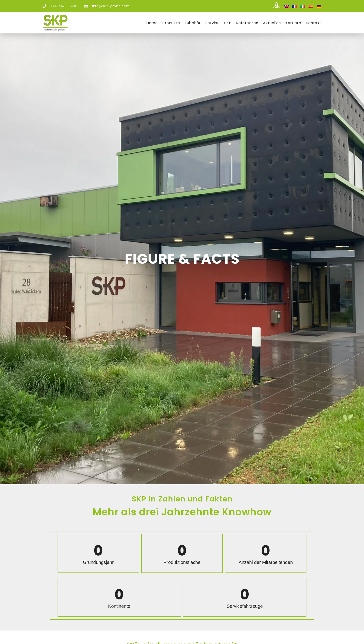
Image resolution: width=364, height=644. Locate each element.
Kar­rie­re (293, 23)
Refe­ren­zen (247, 23)
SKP (228, 23)
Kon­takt (314, 23)
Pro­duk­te (171, 23)
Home (152, 23)
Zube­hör (193, 23)
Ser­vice (213, 23)
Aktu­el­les (272, 23)
